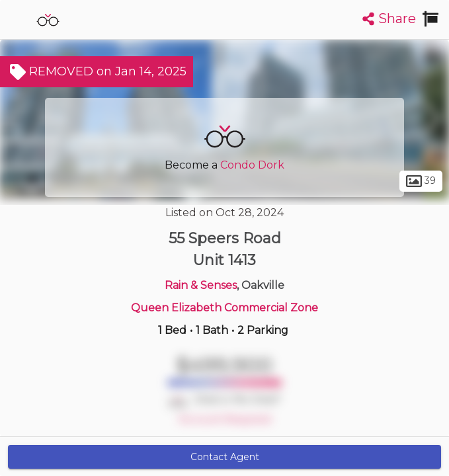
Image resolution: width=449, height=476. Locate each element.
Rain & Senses (201, 285)
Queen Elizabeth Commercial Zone (224, 308)
